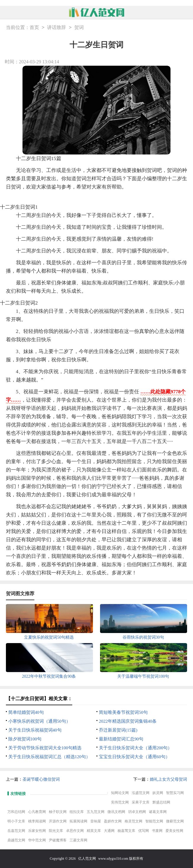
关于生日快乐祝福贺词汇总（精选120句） (49, 757)
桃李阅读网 (37, 821)
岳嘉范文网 (16, 831)
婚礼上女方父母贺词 (168, 779)
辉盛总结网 (161, 802)
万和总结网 (16, 812)
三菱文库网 (78, 840)
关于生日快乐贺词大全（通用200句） (136, 748)
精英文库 (94, 831)
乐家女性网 (37, 831)
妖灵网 (158, 793)
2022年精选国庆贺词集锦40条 (128, 721)
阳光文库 (56, 831)
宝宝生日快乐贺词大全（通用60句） (134, 757)
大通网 (109, 831)
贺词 (79, 28)
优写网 (144, 831)
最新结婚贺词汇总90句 (121, 739)
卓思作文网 (75, 831)
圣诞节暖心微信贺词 (41, 779)
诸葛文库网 (158, 812)
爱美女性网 (174, 831)
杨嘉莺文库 (126, 831)
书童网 (157, 831)
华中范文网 (37, 840)
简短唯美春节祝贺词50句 (123, 712)
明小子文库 (16, 821)
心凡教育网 (37, 812)
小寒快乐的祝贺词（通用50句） (39, 721)
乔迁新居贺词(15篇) (118, 730)
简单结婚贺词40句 (26, 712)
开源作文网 (58, 821)
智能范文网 (154, 821)
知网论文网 (120, 793)
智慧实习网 (175, 793)
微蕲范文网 (175, 821)
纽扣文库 (77, 812)
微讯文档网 (116, 812)
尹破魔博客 (58, 840)
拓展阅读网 (78, 821)
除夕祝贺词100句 (25, 739)
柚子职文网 (58, 812)
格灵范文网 (134, 821)
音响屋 (96, 821)
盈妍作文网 (113, 821)
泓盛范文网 (141, 793)
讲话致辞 (57, 28)
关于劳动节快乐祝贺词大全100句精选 (45, 748)
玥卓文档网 (137, 812)
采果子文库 (141, 802)
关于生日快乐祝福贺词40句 (35, 730)
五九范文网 (96, 812)
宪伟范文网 (120, 802)
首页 (34, 28)
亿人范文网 (87, 859)
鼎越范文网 (16, 840)
